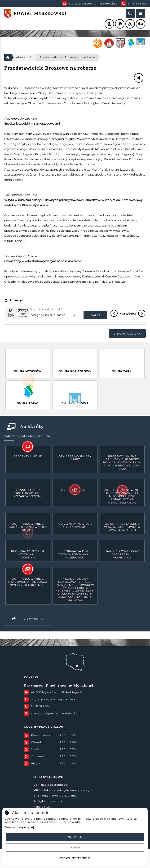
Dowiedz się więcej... (20, 827)
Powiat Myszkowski (6, 634)
